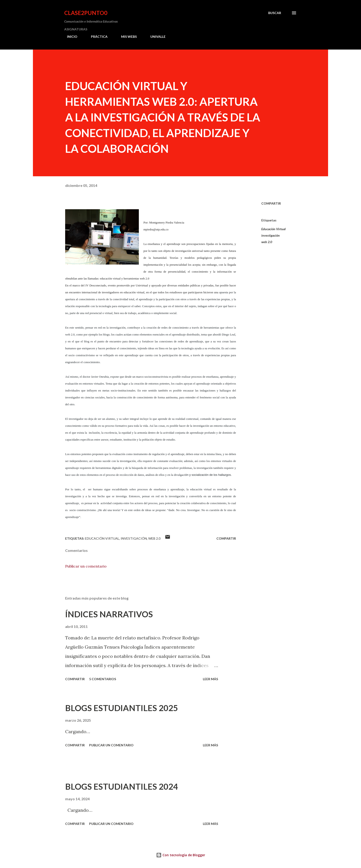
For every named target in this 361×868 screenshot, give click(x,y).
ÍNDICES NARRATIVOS (109, 614)
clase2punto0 (86, 13)
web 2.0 (267, 242)
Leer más (210, 679)
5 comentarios (103, 679)
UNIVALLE (155, 37)
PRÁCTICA (96, 37)
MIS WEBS (126, 37)
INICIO (69, 37)
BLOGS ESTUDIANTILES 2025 (122, 708)
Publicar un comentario (86, 566)
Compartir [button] (271, 203)
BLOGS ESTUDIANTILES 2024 (122, 786)
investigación (271, 235)
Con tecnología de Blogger (181, 855)
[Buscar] (275, 13)
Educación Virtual (274, 229)
